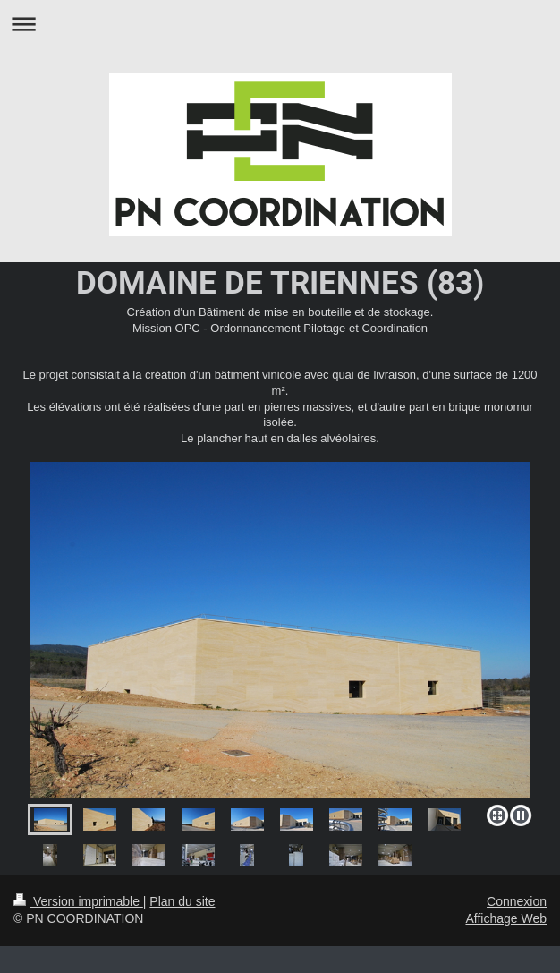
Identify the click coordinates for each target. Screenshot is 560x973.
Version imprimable (78, 901)
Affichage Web (506, 918)
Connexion (517, 901)
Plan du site (182, 901)
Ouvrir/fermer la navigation (280, 24)
